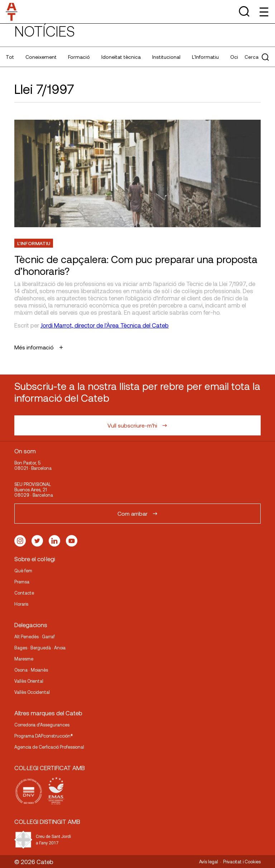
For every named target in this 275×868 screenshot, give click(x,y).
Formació (79, 57)
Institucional (166, 57)
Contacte (24, 593)
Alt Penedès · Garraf (35, 636)
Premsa (22, 582)
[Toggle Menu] (263, 12)
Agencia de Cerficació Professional (49, 747)
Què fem (23, 571)
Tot (10, 57)
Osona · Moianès (31, 670)
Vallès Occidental (32, 692)
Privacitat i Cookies (242, 862)
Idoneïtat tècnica (121, 57)
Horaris (21, 604)
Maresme (24, 659)
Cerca (257, 57)
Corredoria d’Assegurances (42, 725)
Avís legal (209, 862)
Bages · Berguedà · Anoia (40, 648)
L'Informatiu (205, 57)
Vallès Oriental (29, 681)
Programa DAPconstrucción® (44, 736)
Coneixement (41, 57)
